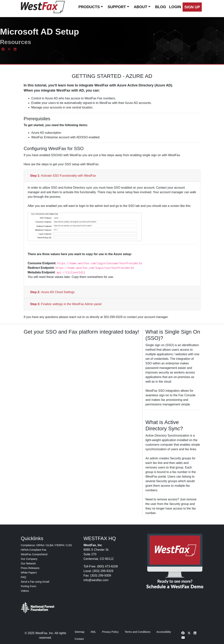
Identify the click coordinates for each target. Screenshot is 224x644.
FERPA (60, 545)
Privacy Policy (110, 632)
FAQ (24, 577)
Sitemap (80, 632)
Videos (25, 591)
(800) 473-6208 (107, 566)
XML (93, 632)
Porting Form (29, 586)
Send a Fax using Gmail (35, 582)
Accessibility (164, 632)
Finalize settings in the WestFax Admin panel (66, 304)
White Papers (29, 573)
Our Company (29, 559)
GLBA (50, 545)
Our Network (28, 563)
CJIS (69, 545)
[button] (192, 7)
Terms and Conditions (137, 632)
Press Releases (30, 568)
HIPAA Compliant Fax (34, 550)
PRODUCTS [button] (89, 7)
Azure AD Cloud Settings (52, 292)
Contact (79, 639)
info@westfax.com (96, 580)
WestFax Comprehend (34, 554)
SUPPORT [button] (117, 7)
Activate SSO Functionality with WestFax (63, 176)
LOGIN (175, 7)
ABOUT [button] (140, 7)
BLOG (161, 7)
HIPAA (40, 545)
